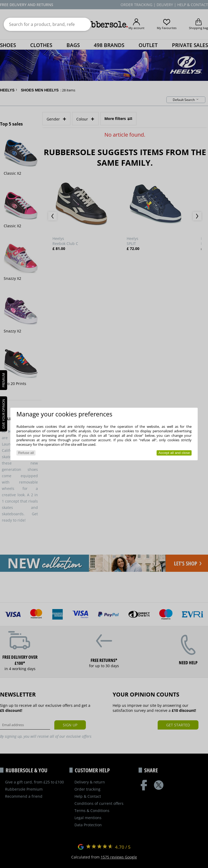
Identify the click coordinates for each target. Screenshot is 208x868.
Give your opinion (4, 414)
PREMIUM (4, 380)
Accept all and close (174, 453)
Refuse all (26, 453)
